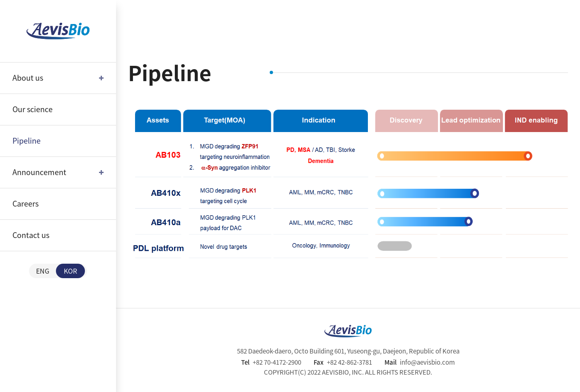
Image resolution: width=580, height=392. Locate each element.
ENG (43, 271)
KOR (70, 271)
